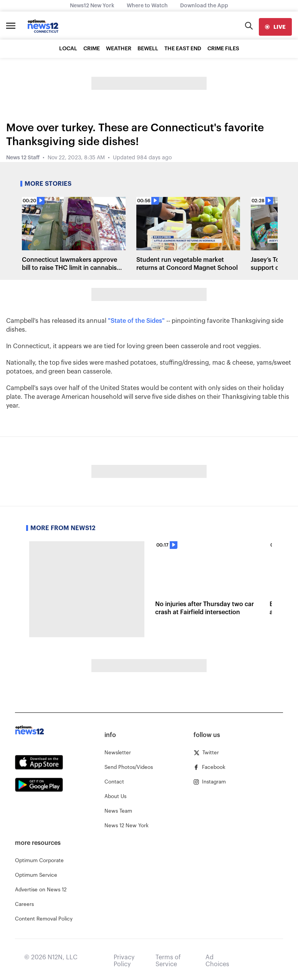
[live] (275, 27)
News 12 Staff (23, 158)
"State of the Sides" (136, 321)
